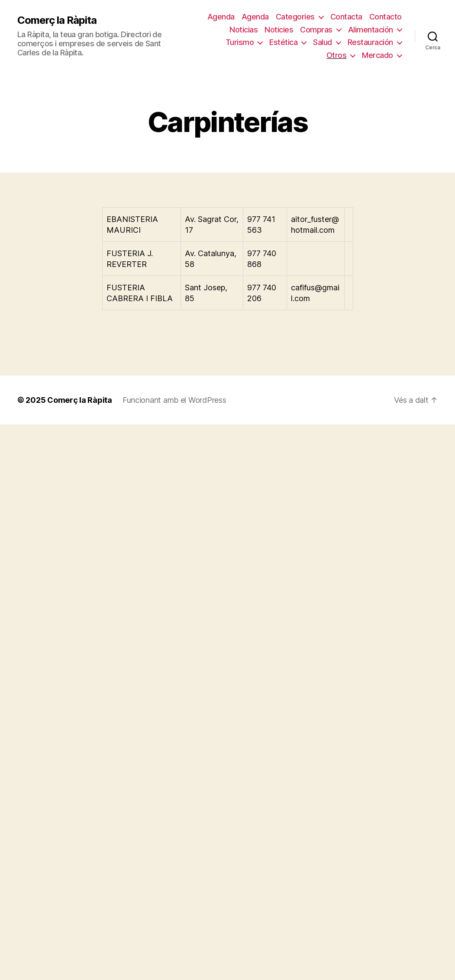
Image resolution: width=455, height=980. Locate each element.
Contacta (346, 17)
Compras (316, 30)
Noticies (279, 30)
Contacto (386, 17)
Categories (295, 17)
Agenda (221, 17)
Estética (283, 42)
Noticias (244, 30)
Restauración (370, 42)
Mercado (378, 55)
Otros (337, 55)
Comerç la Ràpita (57, 20)
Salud (323, 42)
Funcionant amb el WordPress (174, 400)
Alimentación (371, 30)
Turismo (240, 42)
